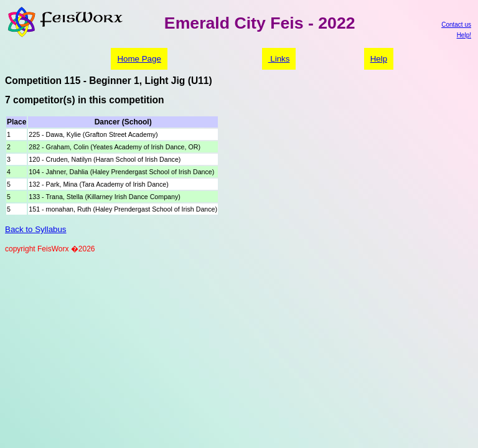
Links (279, 59)
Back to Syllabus (36, 229)
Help (379, 59)
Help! (464, 35)
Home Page (139, 59)
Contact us (456, 25)
